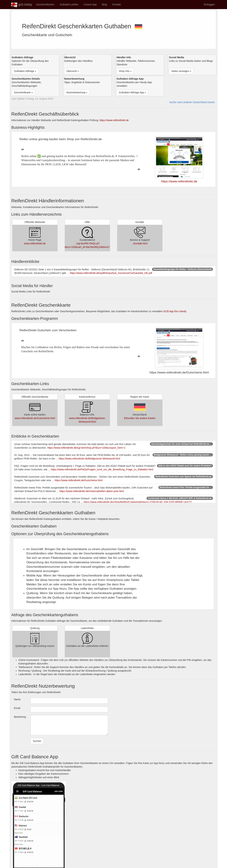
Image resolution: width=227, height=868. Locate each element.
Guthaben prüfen (69, 4)
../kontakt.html (140, 243)
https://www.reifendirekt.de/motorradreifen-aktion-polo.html (92, 491)
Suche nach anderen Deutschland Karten (192, 102)
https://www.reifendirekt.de (114, 120)
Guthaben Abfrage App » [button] (133, 92)
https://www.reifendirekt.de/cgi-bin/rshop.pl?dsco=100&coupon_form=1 (86, 448)
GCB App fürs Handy (175, 311)
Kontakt (117, 4)
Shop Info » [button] (125, 71)
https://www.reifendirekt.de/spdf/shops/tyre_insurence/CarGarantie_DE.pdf (111, 273)
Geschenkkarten (45, 4)
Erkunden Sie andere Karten (140, 418)
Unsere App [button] (90, 4)
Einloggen (209, 4)
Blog (105, 4)
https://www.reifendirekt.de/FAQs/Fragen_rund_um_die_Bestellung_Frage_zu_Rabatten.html (102, 469)
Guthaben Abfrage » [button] (25, 71)
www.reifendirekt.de (35, 243)
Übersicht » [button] (73, 71)
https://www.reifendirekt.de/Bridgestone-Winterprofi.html (89, 459)
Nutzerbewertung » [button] (77, 92)
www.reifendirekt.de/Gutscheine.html (35, 418)
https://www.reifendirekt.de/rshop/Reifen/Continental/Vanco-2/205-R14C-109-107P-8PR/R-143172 (138, 502)
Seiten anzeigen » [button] (181, 71)
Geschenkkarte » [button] (23, 92)
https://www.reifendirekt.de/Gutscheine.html (78, 480)
